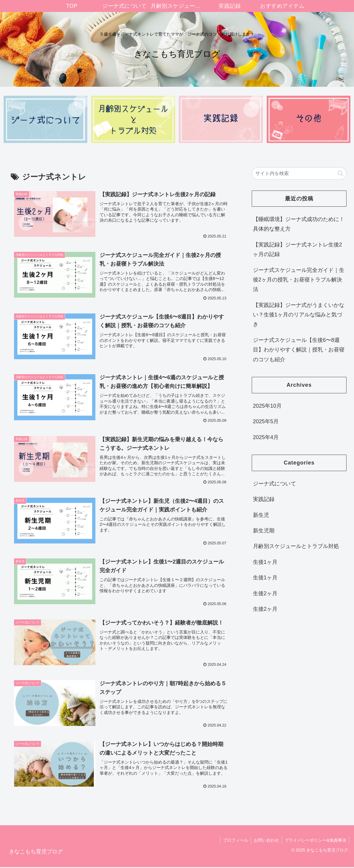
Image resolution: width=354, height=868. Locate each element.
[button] (340, 173)
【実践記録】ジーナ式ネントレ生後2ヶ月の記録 (297, 249)
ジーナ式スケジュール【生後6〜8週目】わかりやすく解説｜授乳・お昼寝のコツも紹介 (299, 350)
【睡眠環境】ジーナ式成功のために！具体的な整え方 (299, 224)
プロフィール (234, 841)
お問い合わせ (266, 841)
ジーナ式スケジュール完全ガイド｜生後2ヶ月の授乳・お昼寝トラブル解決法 (299, 280)
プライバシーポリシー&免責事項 (315, 841)
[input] (299, 173)
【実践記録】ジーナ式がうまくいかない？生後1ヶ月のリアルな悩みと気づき (299, 315)
